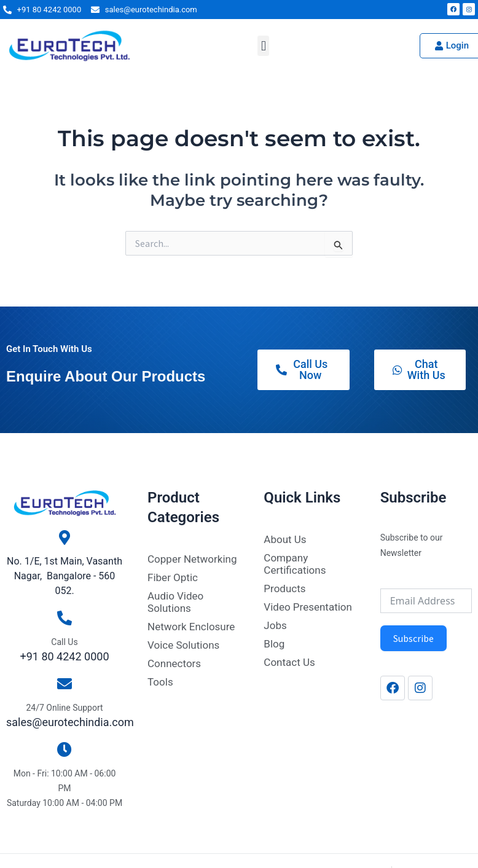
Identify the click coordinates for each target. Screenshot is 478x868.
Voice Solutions (183, 645)
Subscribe (413, 638)
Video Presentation (308, 607)
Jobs (275, 625)
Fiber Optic (173, 577)
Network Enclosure (191, 627)
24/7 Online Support (64, 708)
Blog (274, 644)
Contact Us (289, 662)
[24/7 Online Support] (65, 684)
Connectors (174, 663)
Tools (160, 682)
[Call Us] (65, 618)
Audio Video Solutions (175, 602)
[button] (263, 46)
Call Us (64, 642)
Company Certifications (295, 564)
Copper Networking (192, 559)
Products (284, 588)
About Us (285, 539)
